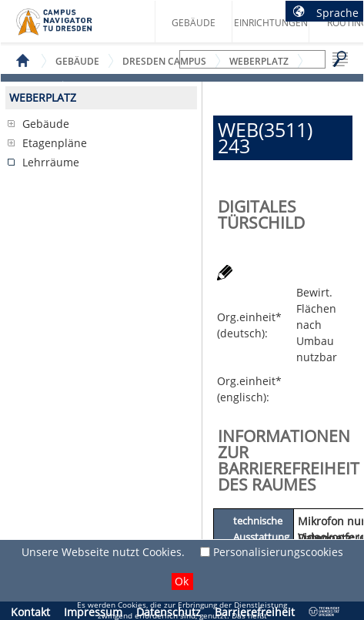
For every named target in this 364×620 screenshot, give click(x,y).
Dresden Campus (164, 61)
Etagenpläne (55, 143)
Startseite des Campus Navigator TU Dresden (70, 28)
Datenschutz (169, 612)
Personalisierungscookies (278, 552)
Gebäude (194, 23)
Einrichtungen (271, 23)
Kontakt (30, 612)
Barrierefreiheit (255, 612)
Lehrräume (51, 162)
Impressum (93, 612)
